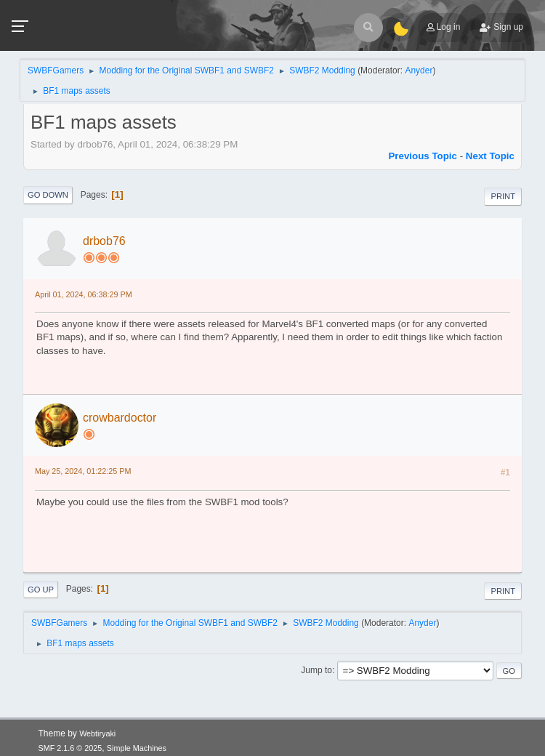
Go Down (48, 195)
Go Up (41, 590)
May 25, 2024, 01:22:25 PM (83, 471)
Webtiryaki (97, 733)
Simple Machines (137, 748)
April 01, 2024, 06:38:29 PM (84, 294)
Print (503, 196)
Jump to (316, 670)
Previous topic (423, 156)
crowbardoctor (120, 418)
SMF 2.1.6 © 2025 (70, 748)
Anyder (419, 71)
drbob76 (104, 241)
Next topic (490, 156)
